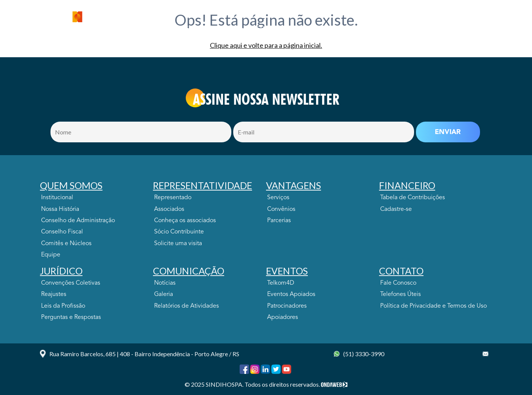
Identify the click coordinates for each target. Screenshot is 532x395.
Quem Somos (138, 29)
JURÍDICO (329, 29)
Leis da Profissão (63, 306)
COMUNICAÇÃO (371, 29)
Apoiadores (283, 317)
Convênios (281, 209)
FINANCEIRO (291, 29)
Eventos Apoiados (291, 294)
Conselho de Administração (78, 221)
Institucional (57, 198)
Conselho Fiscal (62, 232)
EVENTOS (414, 29)
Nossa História (60, 209)
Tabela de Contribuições (413, 198)
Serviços (278, 198)
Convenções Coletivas (71, 283)
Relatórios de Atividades (187, 306)
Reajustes (54, 294)
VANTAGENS (250, 29)
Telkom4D (281, 283)
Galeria (164, 294)
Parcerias (279, 221)
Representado (173, 198)
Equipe (51, 255)
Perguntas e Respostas (71, 317)
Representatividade (196, 29)
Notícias (165, 283)
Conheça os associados (185, 221)
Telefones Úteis (401, 294)
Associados (169, 209)
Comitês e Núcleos (66, 244)
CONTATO (447, 29)
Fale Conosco (398, 283)
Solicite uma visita (178, 244)
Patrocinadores (287, 306)
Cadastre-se (396, 209)
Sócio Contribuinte (179, 232)
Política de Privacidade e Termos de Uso (433, 306)
